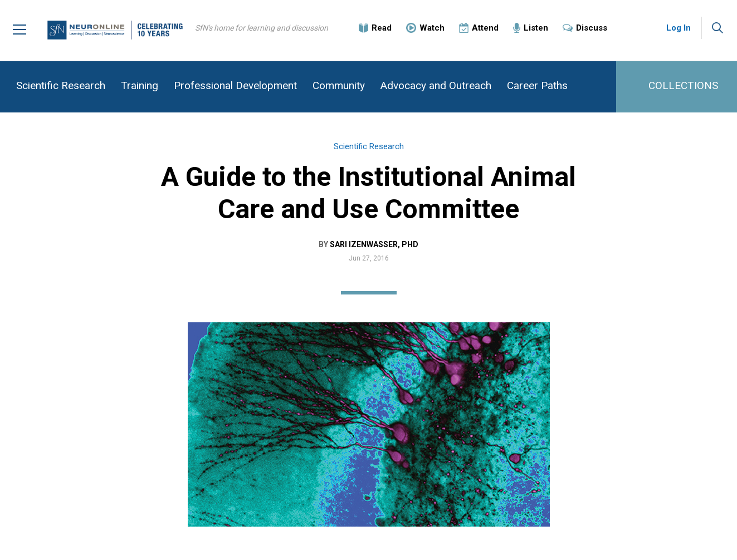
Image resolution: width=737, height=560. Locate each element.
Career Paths (537, 85)
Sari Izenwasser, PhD (374, 244)
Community (339, 85)
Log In (679, 28)
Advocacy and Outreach (436, 85)
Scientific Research (61, 85)
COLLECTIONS (683, 85)
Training (140, 85)
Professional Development (235, 85)
